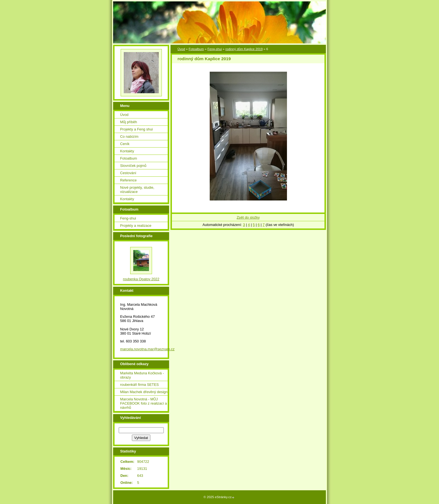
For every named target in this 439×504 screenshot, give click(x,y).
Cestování (128, 173)
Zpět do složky (248, 217)
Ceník (125, 144)
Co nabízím (129, 136)
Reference (128, 180)
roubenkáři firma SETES (139, 385)
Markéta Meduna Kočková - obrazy (142, 375)
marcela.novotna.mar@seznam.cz (147, 349)
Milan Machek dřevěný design (144, 392)
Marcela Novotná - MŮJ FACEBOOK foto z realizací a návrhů (143, 403)
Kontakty (127, 151)
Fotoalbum (196, 49)
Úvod (181, 49)
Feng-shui (215, 49)
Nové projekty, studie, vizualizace (137, 190)
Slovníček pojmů (133, 166)
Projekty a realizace (136, 226)
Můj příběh (129, 122)
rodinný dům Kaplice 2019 (244, 49)
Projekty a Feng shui (136, 129)
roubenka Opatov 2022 (141, 279)
